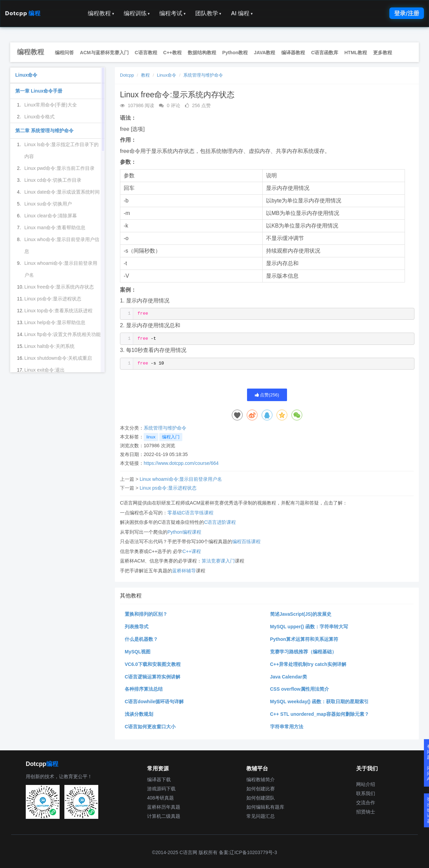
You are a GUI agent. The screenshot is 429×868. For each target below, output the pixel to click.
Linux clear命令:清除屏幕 (51, 216)
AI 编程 (242, 13)
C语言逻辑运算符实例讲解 (152, 677)
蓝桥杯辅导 (184, 571)
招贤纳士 (366, 812)
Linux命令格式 (39, 117)
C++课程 (191, 551)
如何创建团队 (261, 798)
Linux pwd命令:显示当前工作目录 (59, 168)
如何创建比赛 (261, 789)
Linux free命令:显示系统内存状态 (59, 287)
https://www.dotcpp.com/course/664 (181, 463)
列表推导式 (137, 627)
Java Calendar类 (289, 677)
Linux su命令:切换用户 (48, 204)
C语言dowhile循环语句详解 (154, 702)
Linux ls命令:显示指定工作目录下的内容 (62, 150)
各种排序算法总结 (144, 689)
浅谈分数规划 (139, 714)
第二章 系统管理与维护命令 (44, 131)
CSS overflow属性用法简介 (300, 689)
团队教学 (208, 13)
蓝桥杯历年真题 (164, 807)
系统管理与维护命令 (203, 75)
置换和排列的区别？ (146, 614)
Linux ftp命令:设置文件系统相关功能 (63, 334)
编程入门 (171, 437)
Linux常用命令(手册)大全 (51, 105)
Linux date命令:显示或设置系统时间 (62, 192)
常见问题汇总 (261, 816)
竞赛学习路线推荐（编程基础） (303, 652)
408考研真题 (160, 798)
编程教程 (101, 13)
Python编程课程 (184, 532)
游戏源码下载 (161, 789)
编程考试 (172, 13)
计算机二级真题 (164, 816)
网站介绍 (366, 784)
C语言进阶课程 (220, 522)
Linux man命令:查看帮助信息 (55, 228)
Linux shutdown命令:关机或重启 (58, 358)
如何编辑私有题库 (265, 807)
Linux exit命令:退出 (45, 370)
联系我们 (366, 793)
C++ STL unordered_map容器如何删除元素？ (320, 714)
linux (151, 437)
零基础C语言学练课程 (190, 513)
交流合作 (366, 803)
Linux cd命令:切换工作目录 (53, 180)
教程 (145, 75)
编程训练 (137, 13)
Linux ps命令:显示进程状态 (168, 488)
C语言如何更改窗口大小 (150, 727)
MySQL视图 (138, 652)
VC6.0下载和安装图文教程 (153, 664)
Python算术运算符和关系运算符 (304, 639)
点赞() (267, 395)
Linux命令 (167, 75)
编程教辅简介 (261, 780)
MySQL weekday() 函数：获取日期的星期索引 (319, 702)
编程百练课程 (246, 541)
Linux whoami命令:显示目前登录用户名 (181, 479)
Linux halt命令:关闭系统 (49, 346)
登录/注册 (407, 13)
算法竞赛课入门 (218, 561)
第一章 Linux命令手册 (39, 91)
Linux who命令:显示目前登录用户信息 (62, 245)
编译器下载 (159, 780)
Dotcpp (23, 13)
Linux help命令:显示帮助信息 (55, 322)
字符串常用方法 (287, 727)
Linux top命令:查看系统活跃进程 (58, 311)
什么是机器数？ (141, 639)
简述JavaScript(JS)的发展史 (301, 614)
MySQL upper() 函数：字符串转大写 (309, 627)
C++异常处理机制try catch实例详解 (308, 664)
